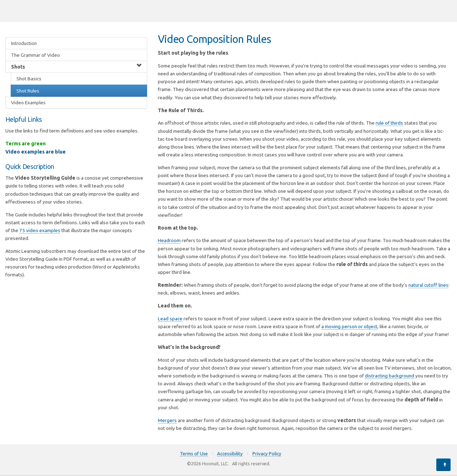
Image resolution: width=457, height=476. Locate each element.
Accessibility (230, 454)
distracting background (390, 376)
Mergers (167, 420)
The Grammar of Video (36, 55)
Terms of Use (194, 454)
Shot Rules (28, 91)
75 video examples (40, 230)
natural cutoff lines (428, 285)
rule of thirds (389, 123)
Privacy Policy (267, 454)
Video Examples (28, 102)
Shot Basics (29, 79)
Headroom (169, 240)
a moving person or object (349, 326)
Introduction (24, 43)
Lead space (170, 319)
